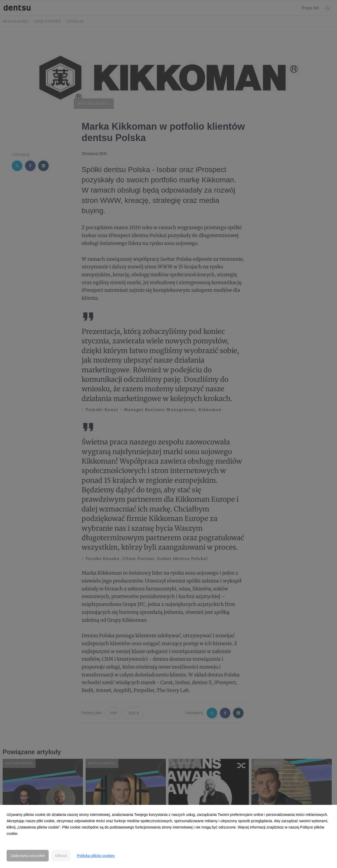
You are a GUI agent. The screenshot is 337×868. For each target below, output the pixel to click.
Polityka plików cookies (96, 856)
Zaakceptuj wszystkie (28, 856)
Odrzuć (61, 856)
